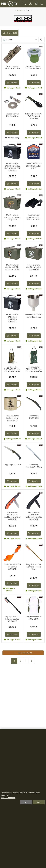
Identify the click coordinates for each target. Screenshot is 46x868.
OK (39, 802)
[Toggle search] (25, 4)
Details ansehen (8, 798)
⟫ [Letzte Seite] (32, 661)
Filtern (10, 33)
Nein (26, 802)
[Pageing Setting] (41, 40)
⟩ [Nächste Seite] (26, 661)
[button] (30, 4)
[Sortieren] (20, 40)
